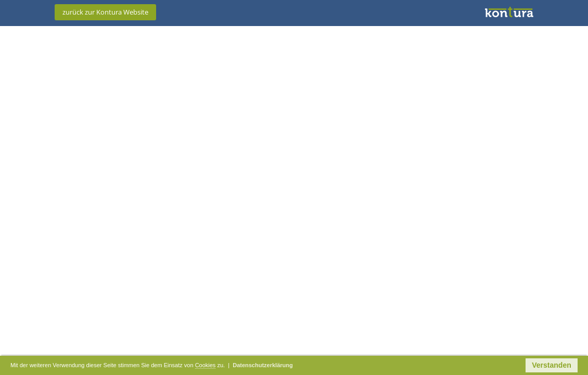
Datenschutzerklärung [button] (332, 366)
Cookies (258, 366)
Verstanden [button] (551, 366)
